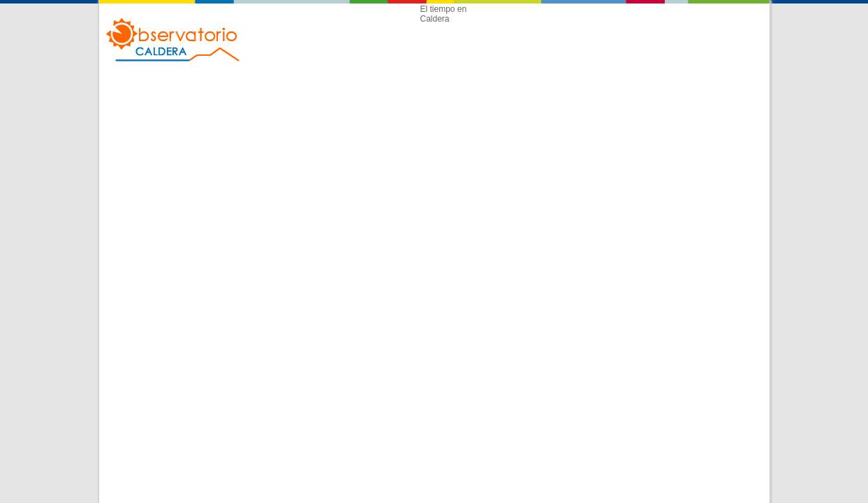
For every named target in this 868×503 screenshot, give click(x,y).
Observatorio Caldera (173, 40)
